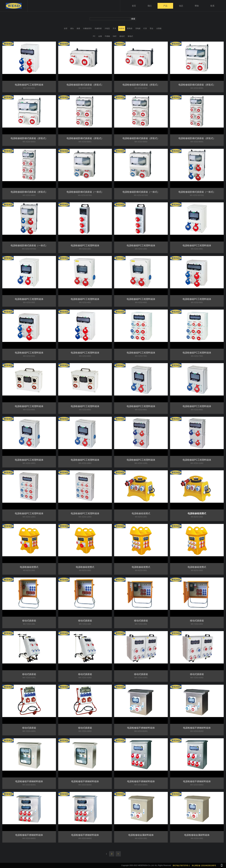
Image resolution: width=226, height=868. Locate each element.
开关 (114, 28)
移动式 (122, 36)
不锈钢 (107, 36)
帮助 (197, 6)
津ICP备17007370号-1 (181, 866)
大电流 (107, 28)
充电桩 (138, 28)
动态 (181, 6)
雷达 (151, 28)
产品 (165, 6)
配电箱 (130, 28)
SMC (115, 36)
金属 (100, 36)
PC (94, 36)
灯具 (145, 28)
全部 (66, 28)
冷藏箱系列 (87, 28)
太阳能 (159, 28)
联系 (212, 6)
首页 (134, 6)
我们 (150, 6)
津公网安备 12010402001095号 (204, 866)
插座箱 (122, 28)
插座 (78, 28)
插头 (72, 28)
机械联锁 (98, 28)
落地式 (130, 36)
